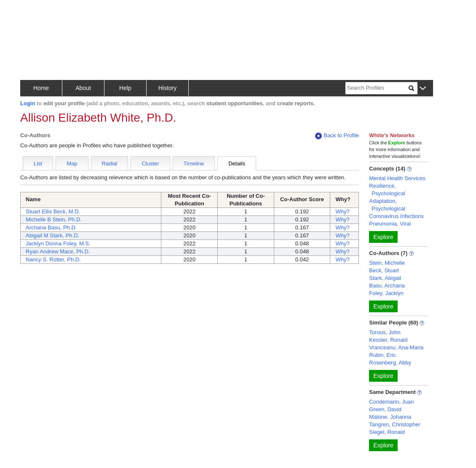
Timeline (194, 164)
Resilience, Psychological (387, 190)
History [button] (168, 88)
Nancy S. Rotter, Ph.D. (53, 259)
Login (28, 103)
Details (237, 164)
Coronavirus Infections (396, 216)
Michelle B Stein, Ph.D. (54, 219)
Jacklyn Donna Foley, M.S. (58, 243)
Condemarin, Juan (391, 402)
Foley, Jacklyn (386, 293)
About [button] (83, 88)
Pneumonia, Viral (390, 224)
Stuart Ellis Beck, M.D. (53, 211)
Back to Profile (337, 136)
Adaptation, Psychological (387, 205)
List (38, 164)
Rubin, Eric (382, 355)
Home (41, 88)
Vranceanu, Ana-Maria (396, 347)
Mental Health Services (397, 178)
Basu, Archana (387, 286)
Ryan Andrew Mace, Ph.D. (58, 251)
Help (125, 88)
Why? (342, 211)
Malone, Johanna (390, 417)
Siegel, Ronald (387, 432)
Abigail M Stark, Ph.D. (52, 235)
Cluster (150, 164)
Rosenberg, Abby (390, 363)
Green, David (385, 409)
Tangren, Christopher (394, 424)
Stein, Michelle (387, 263)
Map (72, 164)
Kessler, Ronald (388, 340)
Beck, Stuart (384, 270)
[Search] (377, 88)
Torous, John (385, 332)
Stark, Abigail (385, 278)
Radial (110, 164)
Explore (383, 237)
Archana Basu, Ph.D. (51, 227)
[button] (423, 89)
